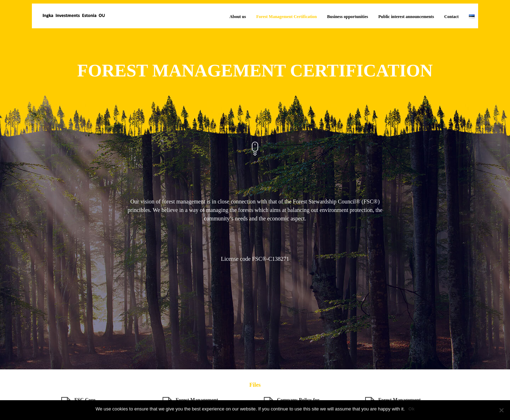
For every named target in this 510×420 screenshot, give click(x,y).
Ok (411, 409)
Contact (451, 17)
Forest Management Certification (286, 17)
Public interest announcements (406, 17)
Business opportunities (348, 17)
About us (238, 17)
